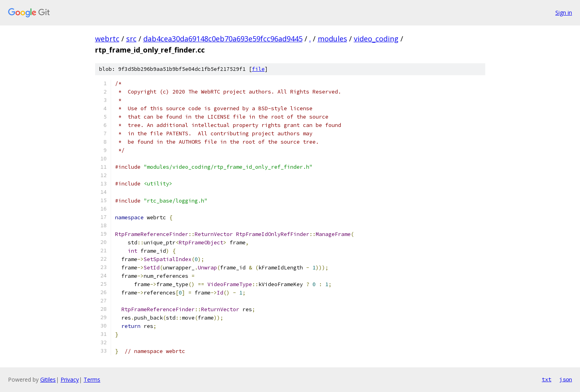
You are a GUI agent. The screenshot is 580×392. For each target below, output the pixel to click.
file (258, 69)
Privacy (70, 379)
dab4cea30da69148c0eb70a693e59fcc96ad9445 (223, 39)
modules (332, 39)
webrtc (107, 39)
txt (547, 379)
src (131, 39)
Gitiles (48, 379)
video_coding (376, 39)
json (566, 379)
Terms (92, 379)
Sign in (564, 13)
